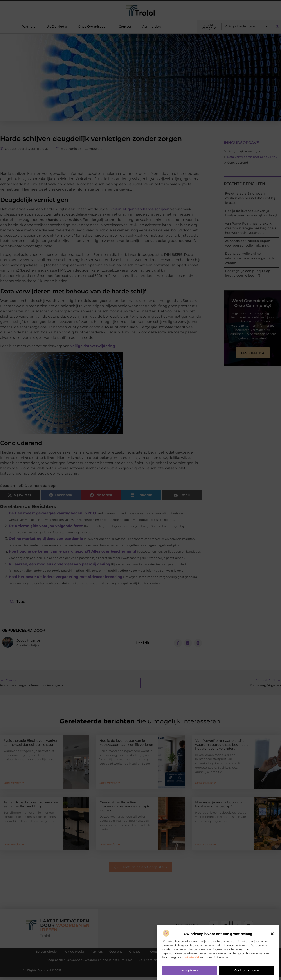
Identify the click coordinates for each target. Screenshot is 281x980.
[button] (272, 944)
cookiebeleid (190, 967)
